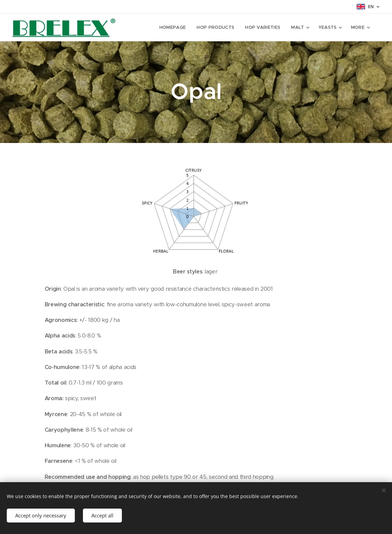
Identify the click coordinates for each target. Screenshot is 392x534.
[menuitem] (150, 27)
